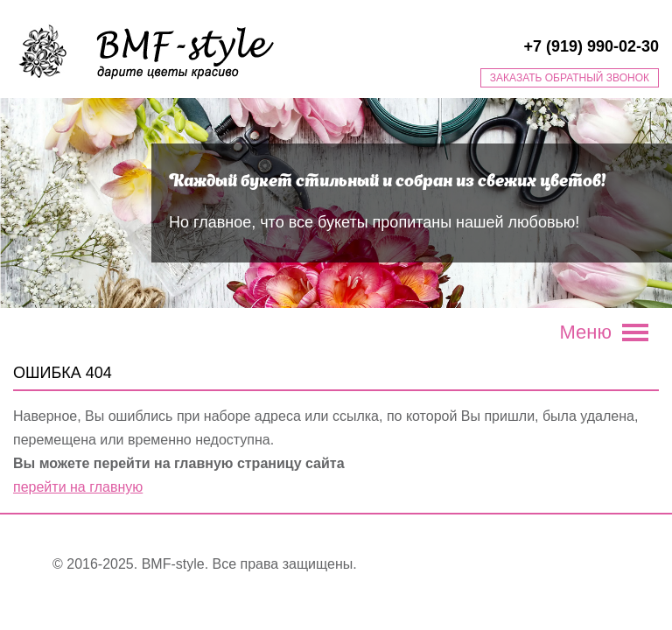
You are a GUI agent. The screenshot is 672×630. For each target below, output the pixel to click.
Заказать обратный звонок (570, 78)
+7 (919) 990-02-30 (591, 46)
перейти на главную (78, 487)
